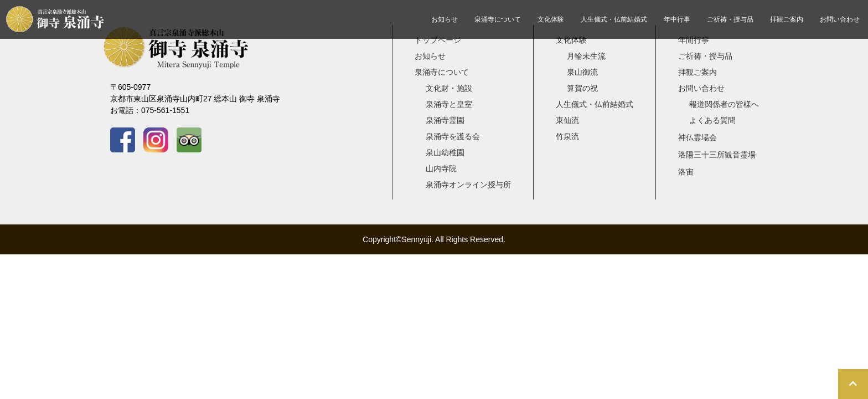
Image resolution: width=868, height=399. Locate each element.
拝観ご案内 (787, 19)
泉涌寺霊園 (445, 120)
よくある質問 (712, 120)
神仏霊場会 (697, 137)
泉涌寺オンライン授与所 (468, 185)
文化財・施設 (449, 88)
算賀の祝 (582, 88)
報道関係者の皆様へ (724, 104)
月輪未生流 (586, 56)
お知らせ (445, 19)
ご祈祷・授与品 (730, 19)
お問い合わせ (840, 19)
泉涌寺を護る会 (453, 136)
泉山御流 (582, 72)
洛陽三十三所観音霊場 (717, 155)
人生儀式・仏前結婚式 (614, 19)
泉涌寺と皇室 (449, 104)
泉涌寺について (498, 19)
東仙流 (567, 120)
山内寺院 (441, 168)
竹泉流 (567, 136)
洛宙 (686, 172)
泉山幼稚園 (445, 152)
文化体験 (551, 19)
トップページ (438, 40)
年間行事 (694, 40)
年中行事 (677, 19)
